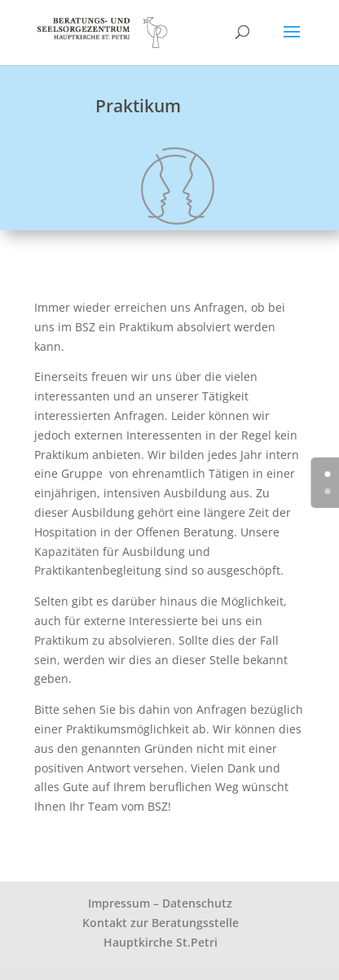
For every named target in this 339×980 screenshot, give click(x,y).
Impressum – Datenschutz (160, 903)
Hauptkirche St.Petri (161, 942)
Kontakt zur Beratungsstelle (161, 923)
